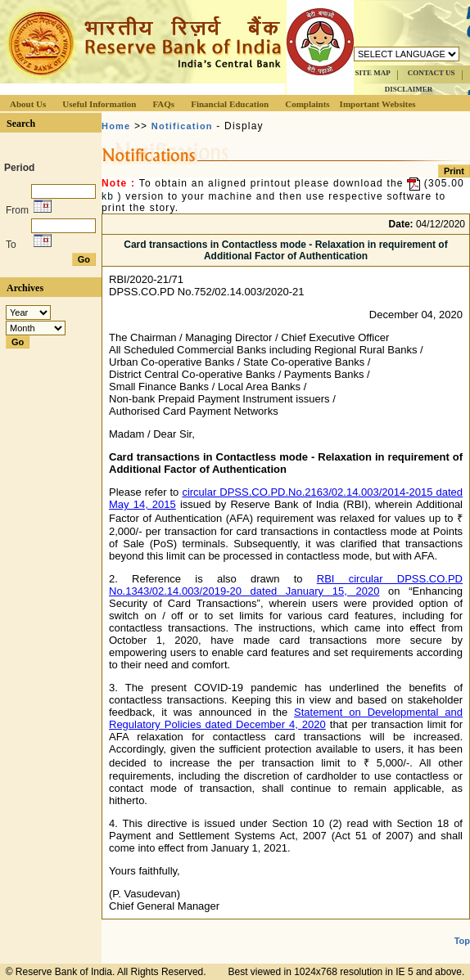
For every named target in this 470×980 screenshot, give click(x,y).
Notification (182, 126)
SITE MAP (372, 73)
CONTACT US (432, 73)
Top (462, 941)
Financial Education (230, 104)
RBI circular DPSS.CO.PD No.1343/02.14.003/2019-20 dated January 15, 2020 (286, 585)
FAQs (163, 104)
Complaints (307, 104)
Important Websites (378, 104)
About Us (28, 104)
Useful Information (99, 104)
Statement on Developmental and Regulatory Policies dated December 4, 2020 (286, 718)
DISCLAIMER (409, 89)
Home (116, 126)
